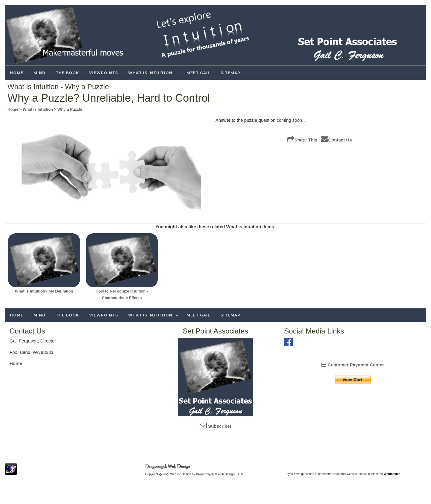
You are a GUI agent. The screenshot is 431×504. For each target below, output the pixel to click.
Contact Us (336, 140)
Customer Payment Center (353, 365)
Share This (302, 140)
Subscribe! (215, 426)
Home (16, 363)
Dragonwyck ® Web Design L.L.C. (220, 474)
